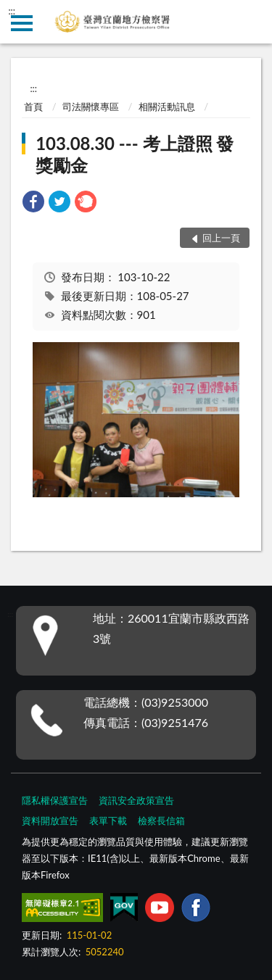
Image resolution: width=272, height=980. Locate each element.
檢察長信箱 (161, 821)
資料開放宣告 (50, 821)
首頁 (33, 107)
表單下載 (108, 821)
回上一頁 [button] (221, 238)
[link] (33, 203)
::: (12, 11)
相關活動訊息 (167, 107)
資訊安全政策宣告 (136, 800)
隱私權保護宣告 (55, 800)
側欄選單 (22, 23)
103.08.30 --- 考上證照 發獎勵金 (135, 154)
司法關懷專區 (91, 107)
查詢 (250, 22)
